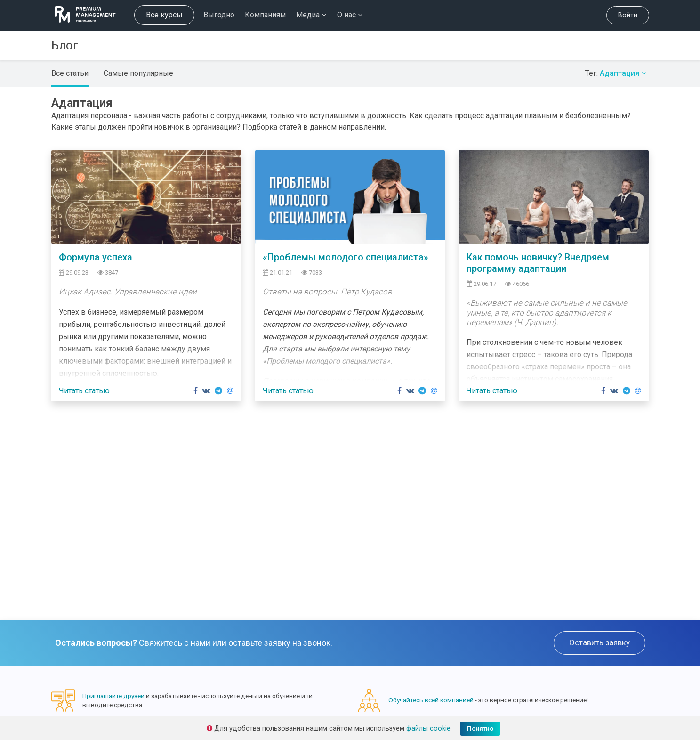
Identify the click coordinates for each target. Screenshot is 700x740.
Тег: (617, 73)
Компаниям (265, 15)
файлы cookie (428, 728)
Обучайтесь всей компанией (431, 700)
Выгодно (219, 15)
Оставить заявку (599, 642)
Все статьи (70, 73)
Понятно (480, 728)
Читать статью (84, 391)
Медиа (311, 15)
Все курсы (164, 15)
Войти (628, 15)
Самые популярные (138, 73)
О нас (350, 15)
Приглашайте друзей (113, 696)
